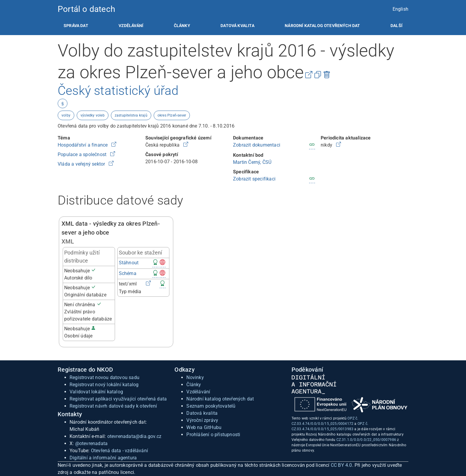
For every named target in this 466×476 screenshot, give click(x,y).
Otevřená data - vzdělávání (119, 451)
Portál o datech (86, 9)
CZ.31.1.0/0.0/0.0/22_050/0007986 (366, 440)
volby (66, 115)
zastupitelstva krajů (131, 115)
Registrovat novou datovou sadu (104, 377)
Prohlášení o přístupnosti (213, 435)
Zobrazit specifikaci (254, 179)
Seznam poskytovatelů (211, 406)
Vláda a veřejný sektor (82, 164)
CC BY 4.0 (341, 465)
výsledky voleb (93, 115)
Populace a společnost (83, 154)
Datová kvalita (237, 26)
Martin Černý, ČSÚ (252, 162)
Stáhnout (129, 263)
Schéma (128, 273)
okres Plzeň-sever (172, 115)
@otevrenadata (92, 443)
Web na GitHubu (204, 427)
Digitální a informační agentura (103, 458)
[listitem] (76, 26)
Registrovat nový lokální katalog (104, 385)
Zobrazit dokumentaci (257, 145)
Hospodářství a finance (83, 145)
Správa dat (76, 26)
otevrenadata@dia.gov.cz (134, 436)
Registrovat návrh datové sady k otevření (113, 406)
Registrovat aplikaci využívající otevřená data (118, 399)
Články (182, 26)
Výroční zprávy (202, 420)
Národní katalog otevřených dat (220, 399)
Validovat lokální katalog (96, 392)
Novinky (195, 377)
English (400, 9)
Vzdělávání (131, 26)
